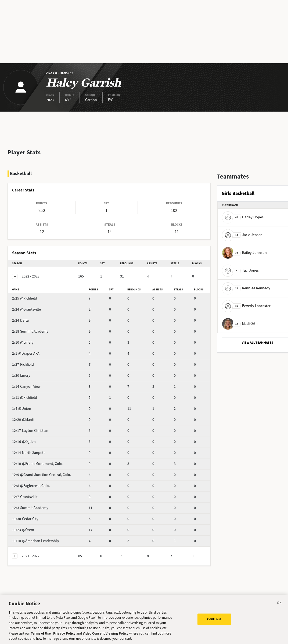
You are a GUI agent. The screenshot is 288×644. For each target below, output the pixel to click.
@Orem (32, 516)
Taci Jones (240, 270)
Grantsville (34, 483)
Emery (31, 361)
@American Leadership (44, 527)
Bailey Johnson (244, 253)
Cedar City (34, 505)
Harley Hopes (243, 217)
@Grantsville (36, 295)
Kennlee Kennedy (246, 288)
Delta (30, 306)
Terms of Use (41, 636)
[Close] (279, 606)
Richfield (32, 350)
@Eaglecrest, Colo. (40, 472)
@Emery (32, 328)
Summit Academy (40, 317)
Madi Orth (240, 324)
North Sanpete (37, 438)
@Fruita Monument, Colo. (46, 449)
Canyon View (36, 372)
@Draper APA (36, 339)
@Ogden (32, 427)
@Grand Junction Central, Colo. (51, 460)
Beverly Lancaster (246, 306)
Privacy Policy (64, 636)
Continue (214, 621)
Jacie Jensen (242, 235)
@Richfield (34, 284)
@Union (32, 394)
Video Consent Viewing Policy (106, 636)
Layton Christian (39, 416)
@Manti (32, 405)
